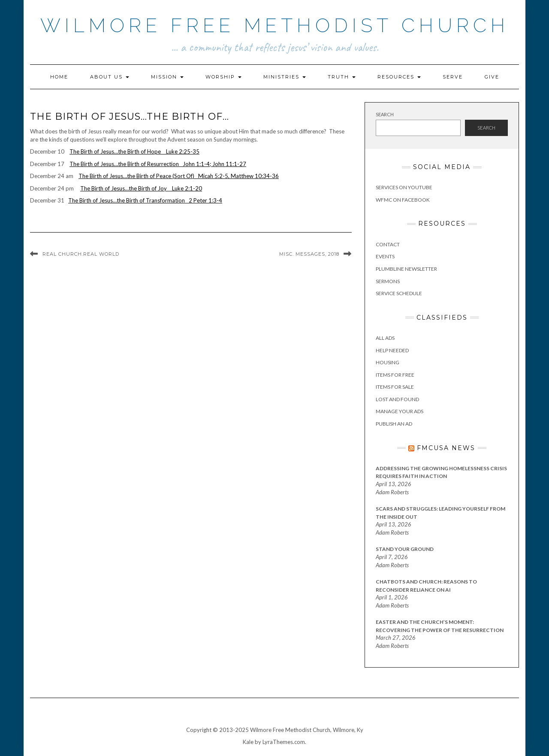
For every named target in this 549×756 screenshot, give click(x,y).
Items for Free (395, 375)
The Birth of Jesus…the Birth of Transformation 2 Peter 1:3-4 (145, 200)
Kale (248, 742)
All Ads (385, 338)
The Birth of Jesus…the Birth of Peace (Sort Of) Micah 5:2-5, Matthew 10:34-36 (179, 176)
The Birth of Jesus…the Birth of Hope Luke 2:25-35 (134, 151)
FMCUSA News (446, 448)
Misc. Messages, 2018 (309, 254)
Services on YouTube (404, 187)
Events (385, 256)
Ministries (285, 77)
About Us (110, 77)
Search (385, 114)
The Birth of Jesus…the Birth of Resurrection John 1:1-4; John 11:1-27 (158, 164)
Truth (342, 77)
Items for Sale (395, 387)
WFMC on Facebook (403, 200)
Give (492, 77)
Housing (388, 362)
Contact (388, 244)
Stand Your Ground (405, 549)
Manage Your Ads (400, 411)
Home (59, 77)
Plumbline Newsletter (406, 269)
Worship (223, 77)
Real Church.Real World (81, 254)
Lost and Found (397, 399)
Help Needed (392, 350)
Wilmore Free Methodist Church (275, 26)
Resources (399, 77)
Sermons (388, 281)
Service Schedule (399, 293)
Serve (453, 77)
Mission (167, 77)
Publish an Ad (394, 424)
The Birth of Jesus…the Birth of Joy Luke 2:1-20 (141, 188)
